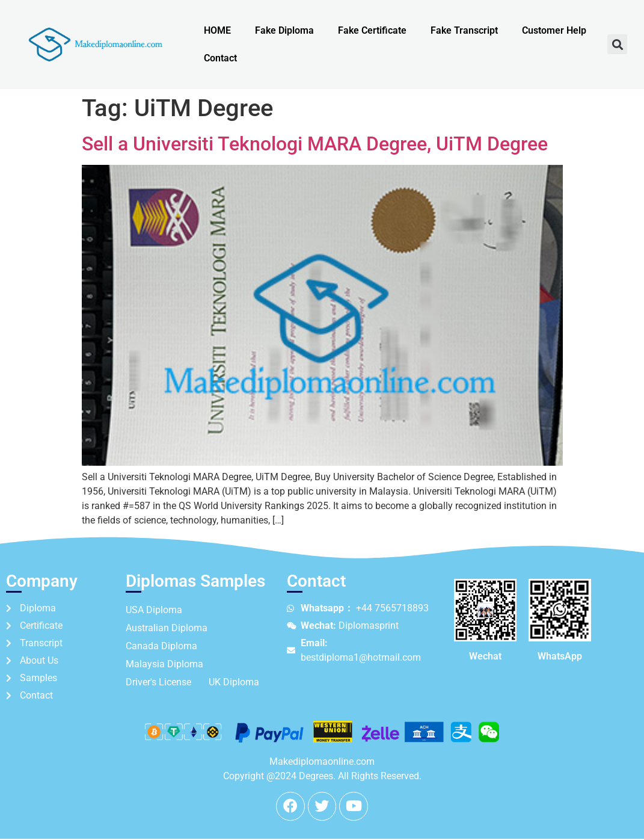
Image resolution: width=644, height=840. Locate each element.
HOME (217, 30)
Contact (220, 58)
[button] (617, 44)
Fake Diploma (284, 30)
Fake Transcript (464, 30)
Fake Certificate (372, 30)
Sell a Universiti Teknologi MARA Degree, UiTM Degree (315, 144)
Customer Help (554, 30)
